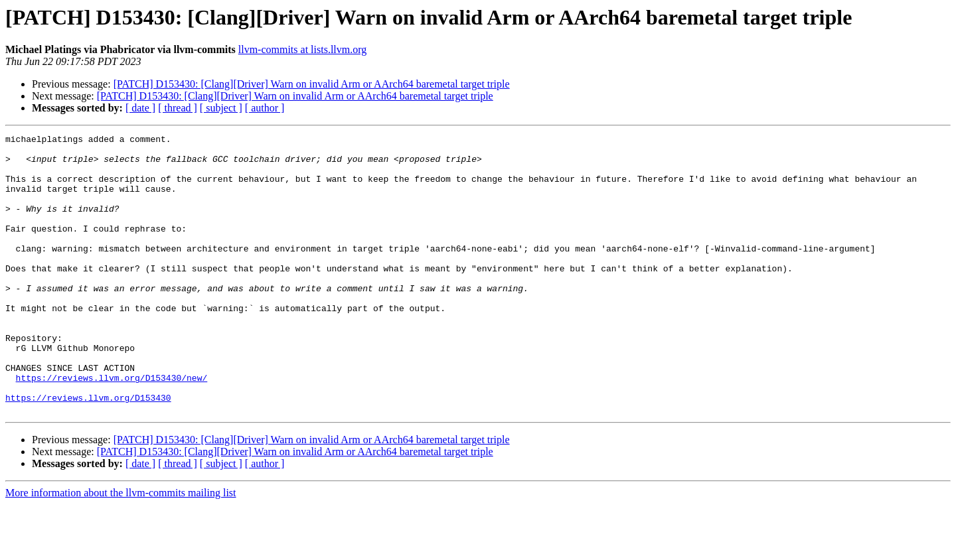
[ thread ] (178, 108)
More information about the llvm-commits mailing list (121, 548)
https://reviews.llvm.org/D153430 (88, 451)
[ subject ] (221, 108)
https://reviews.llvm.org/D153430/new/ (112, 427)
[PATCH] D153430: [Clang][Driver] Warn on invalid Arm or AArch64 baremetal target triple (312, 84)
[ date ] (140, 108)
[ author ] (265, 108)
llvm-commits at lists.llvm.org (302, 49)
